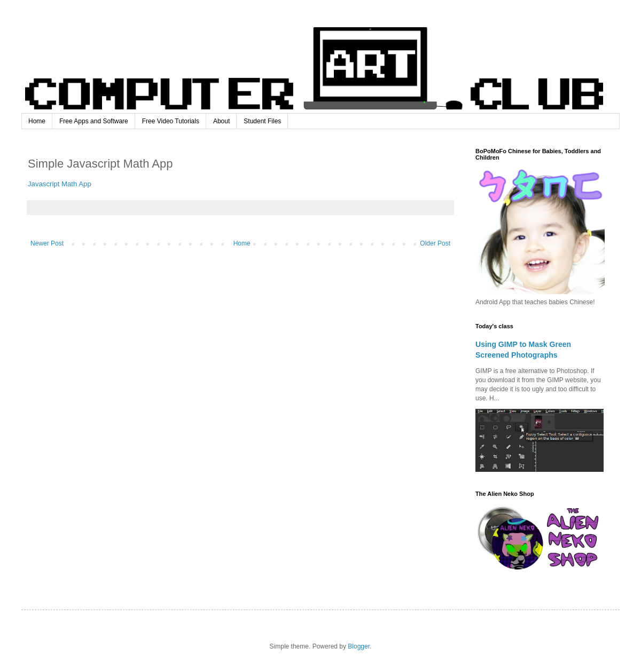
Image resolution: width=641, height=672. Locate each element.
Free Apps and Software (94, 121)
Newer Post (47, 243)
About (221, 121)
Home (37, 121)
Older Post (435, 243)
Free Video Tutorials (171, 121)
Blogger (359, 646)
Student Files (262, 121)
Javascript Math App (60, 184)
